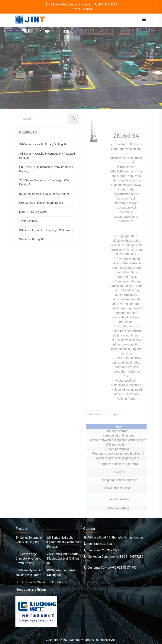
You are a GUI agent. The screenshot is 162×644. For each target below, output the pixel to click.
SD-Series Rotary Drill (33, 240)
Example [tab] (112, 416)
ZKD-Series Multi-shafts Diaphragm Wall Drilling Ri (44, 183)
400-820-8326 (106, 5)
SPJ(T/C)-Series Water (33, 213)
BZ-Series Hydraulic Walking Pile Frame (44, 195)
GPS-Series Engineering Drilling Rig (41, 204)
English (88, 9)
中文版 (76, 9)
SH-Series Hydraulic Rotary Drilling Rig (43, 145)
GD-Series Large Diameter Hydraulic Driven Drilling (46, 170)
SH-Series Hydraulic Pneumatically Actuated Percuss (47, 157)
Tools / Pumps (28, 222)
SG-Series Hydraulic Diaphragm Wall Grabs (46, 231)
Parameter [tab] (93, 416)
